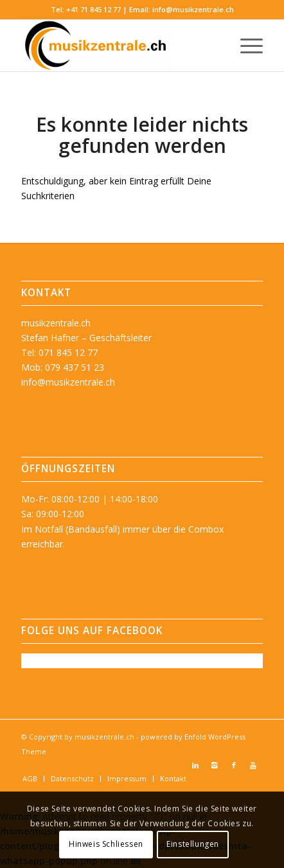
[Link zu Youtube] (253, 765)
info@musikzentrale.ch (193, 9)
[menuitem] (245, 46)
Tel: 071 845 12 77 (59, 352)
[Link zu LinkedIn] (195, 765)
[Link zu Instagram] (215, 765)
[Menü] (245, 46)
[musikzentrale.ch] (118, 46)
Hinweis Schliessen (106, 844)
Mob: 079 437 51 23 (63, 367)
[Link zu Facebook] (234, 765)
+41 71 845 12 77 (93, 9)
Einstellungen (193, 844)
